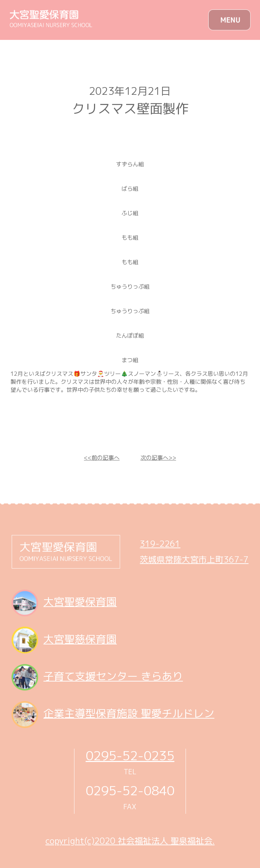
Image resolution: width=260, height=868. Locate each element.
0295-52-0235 (130, 756)
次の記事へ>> (158, 458)
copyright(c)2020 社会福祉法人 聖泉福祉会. (130, 841)
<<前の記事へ (102, 458)
